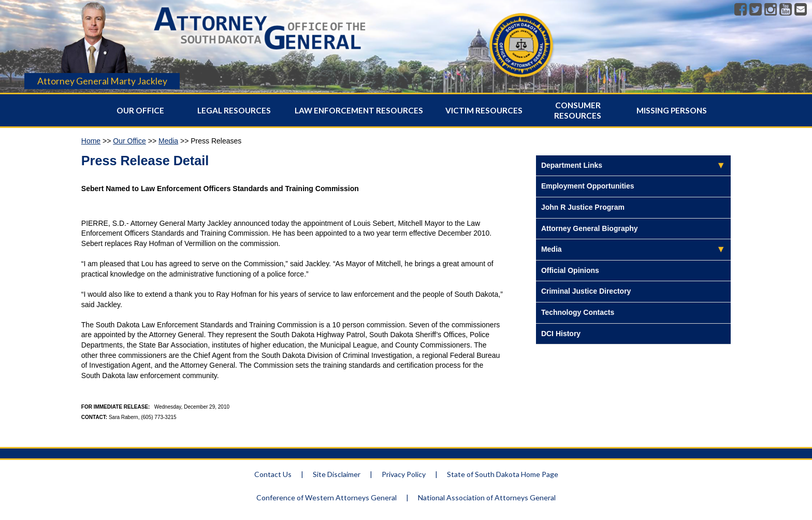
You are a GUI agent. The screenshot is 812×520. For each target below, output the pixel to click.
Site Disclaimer (337, 474)
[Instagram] (771, 10)
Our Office (140, 110)
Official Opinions (570, 270)
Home (91, 141)
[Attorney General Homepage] (260, 53)
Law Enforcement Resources (359, 110)
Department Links (572, 165)
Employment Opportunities (588, 186)
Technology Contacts (578, 312)
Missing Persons (672, 110)
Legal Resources (234, 110)
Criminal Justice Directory (586, 291)
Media (168, 141)
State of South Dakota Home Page (503, 474)
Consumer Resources (578, 110)
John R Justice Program (583, 207)
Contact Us (273, 474)
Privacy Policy (404, 474)
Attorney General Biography (590, 228)
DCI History (561, 334)
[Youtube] (786, 10)
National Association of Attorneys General (487, 497)
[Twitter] (756, 10)
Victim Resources (484, 110)
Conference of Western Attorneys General (327, 497)
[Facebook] (741, 10)
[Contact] (801, 10)
